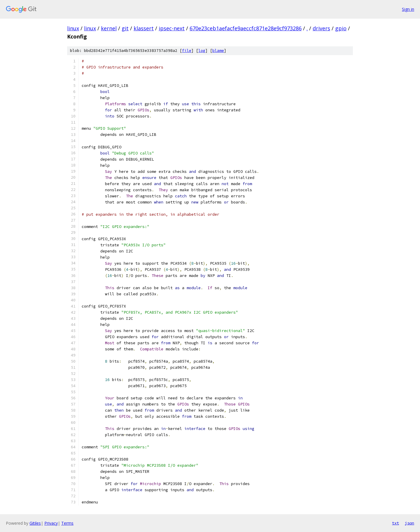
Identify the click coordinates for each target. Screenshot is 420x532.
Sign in (408, 9)
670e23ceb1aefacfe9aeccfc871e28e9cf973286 (246, 28)
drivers (321, 28)
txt (395, 523)
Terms (67, 523)
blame (218, 51)
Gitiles (35, 523)
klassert (144, 28)
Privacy (51, 523)
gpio (341, 28)
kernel (109, 28)
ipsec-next (172, 28)
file (187, 51)
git (125, 28)
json (409, 523)
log (202, 51)
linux (73, 28)
